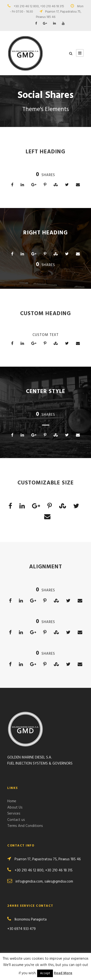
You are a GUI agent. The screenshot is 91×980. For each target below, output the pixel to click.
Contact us (16, 820)
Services (14, 814)
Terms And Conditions (25, 826)
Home (12, 801)
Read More (63, 973)
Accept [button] (45, 973)
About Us (15, 808)
